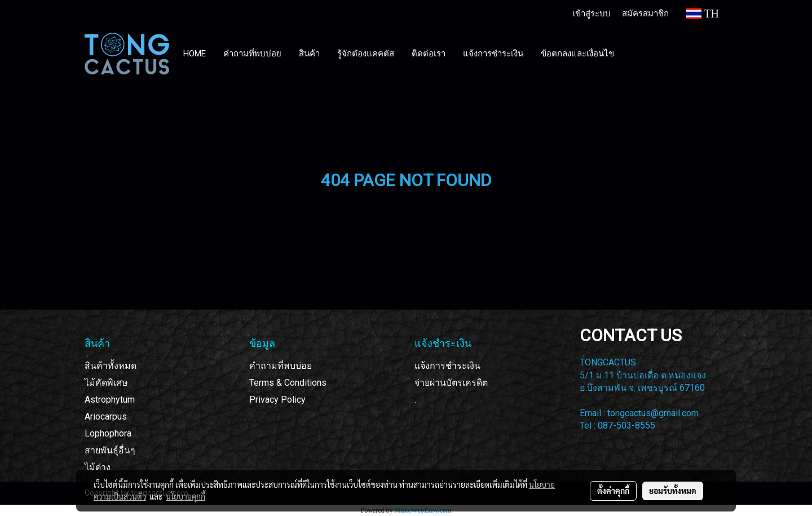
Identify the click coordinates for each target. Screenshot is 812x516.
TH (703, 14)
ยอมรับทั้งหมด (673, 491)
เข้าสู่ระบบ (592, 13)
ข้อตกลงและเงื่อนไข (577, 54)
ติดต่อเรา (429, 54)
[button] (633, 54)
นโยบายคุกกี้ (186, 496)
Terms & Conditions (288, 383)
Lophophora (108, 433)
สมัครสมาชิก (645, 13)
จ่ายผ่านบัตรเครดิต (451, 383)
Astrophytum (110, 400)
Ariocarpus (106, 416)
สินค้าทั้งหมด (111, 366)
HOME (195, 54)
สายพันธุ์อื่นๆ (110, 450)
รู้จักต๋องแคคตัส (366, 54)
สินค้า (309, 54)
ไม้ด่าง (98, 467)
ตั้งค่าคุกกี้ (613, 491)
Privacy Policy (277, 400)
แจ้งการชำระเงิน (493, 54)
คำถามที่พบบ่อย (252, 54)
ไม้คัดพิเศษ (106, 383)
